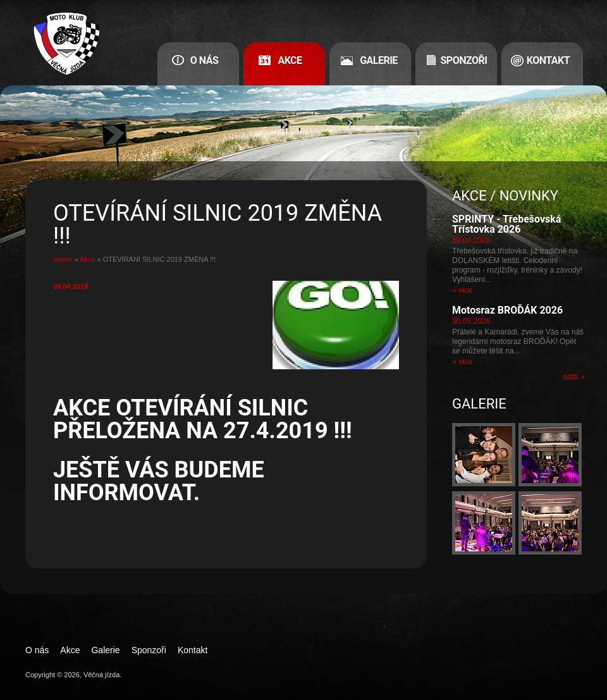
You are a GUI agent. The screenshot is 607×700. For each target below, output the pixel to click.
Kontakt (548, 60)
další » (574, 377)
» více (462, 290)
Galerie (379, 60)
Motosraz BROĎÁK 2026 (507, 310)
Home (63, 259)
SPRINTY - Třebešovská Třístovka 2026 (506, 224)
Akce (290, 60)
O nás (205, 60)
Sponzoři (464, 60)
